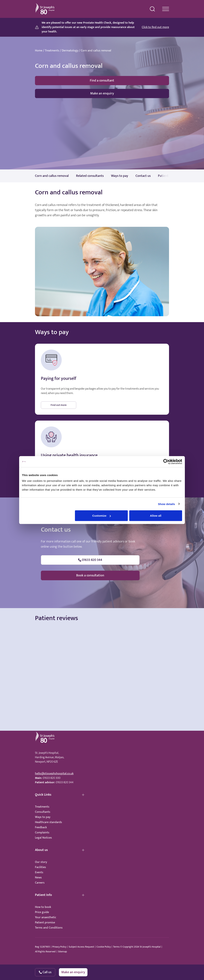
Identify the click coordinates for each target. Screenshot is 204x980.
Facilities (41, 867)
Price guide (42, 912)
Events (39, 872)
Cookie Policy (104, 947)
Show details (167, 504)
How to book (43, 907)
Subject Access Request (81, 947)
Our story (41, 862)
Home (39, 51)
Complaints (42, 833)
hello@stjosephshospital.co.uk (54, 774)
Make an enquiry (102, 93)
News (38, 878)
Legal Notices (43, 838)
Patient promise (45, 923)
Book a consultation (90, 575)
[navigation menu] (166, 9)
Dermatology (70, 51)
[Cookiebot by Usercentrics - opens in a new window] (166, 462)
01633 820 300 (52, 778)
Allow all (156, 516)
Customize (102, 516)
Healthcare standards (49, 822)
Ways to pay (43, 817)
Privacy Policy (59, 947)
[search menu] (152, 9)
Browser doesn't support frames (102, 659)
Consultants (43, 812)
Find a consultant (102, 81)
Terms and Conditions (49, 928)
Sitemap (62, 952)
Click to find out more (155, 27)
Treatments (52, 51)
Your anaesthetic (46, 917)
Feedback (41, 827)
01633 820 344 (65, 782)
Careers (40, 883)
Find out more (59, 405)
